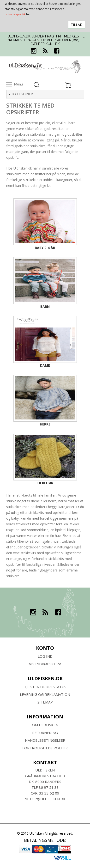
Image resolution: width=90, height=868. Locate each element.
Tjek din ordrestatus (45, 687)
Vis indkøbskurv (45, 664)
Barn (45, 307)
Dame (45, 365)
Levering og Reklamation (45, 694)
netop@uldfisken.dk (45, 799)
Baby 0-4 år (45, 248)
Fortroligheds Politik (45, 748)
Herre (45, 424)
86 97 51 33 (49, 787)
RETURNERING (45, 733)
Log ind (45, 656)
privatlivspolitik (15, 14)
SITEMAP (45, 702)
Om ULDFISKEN (45, 725)
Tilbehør (45, 483)
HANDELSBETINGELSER (45, 740)
